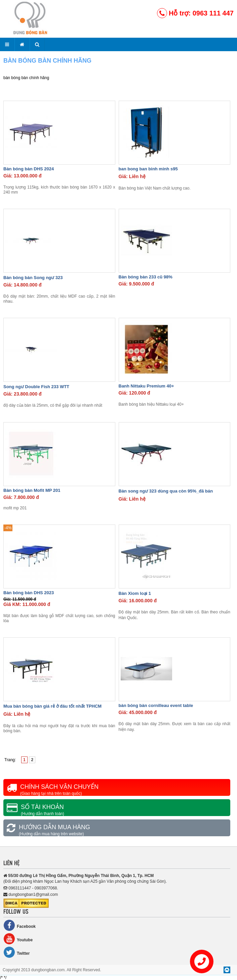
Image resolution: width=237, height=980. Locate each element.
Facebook (19, 925)
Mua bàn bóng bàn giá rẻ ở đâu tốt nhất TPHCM (52, 706)
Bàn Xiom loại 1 (135, 593)
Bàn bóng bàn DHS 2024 (29, 169)
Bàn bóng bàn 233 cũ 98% (146, 277)
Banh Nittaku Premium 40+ (146, 386)
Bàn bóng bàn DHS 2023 (29, 593)
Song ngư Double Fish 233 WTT (36, 387)
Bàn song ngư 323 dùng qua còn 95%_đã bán (166, 491)
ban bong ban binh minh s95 (148, 169)
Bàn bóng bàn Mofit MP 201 (32, 490)
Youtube (18, 939)
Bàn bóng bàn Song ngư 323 (33, 278)
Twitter (16, 952)
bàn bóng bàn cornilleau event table (156, 705)
